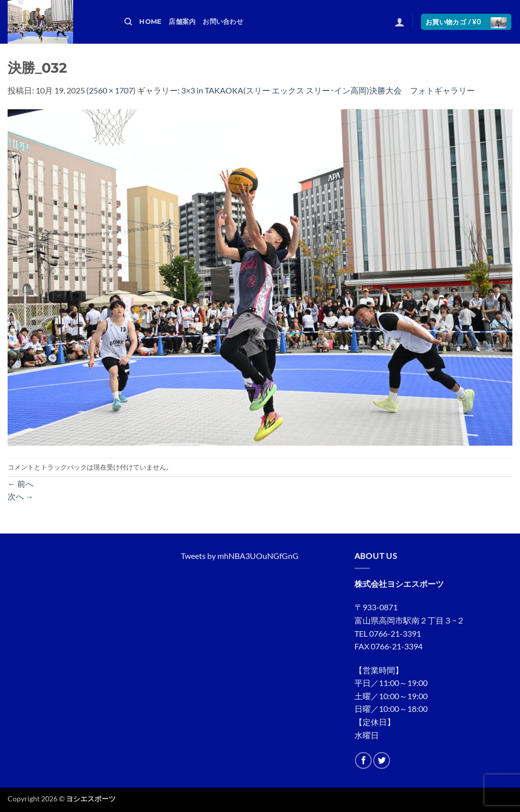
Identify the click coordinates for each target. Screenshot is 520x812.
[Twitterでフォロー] (382, 760)
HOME (150, 22)
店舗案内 (182, 22)
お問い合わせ (223, 22)
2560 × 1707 (111, 90)
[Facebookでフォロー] (363, 760)
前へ (21, 483)
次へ (21, 496)
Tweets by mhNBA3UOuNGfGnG (240, 556)
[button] (400, 22)
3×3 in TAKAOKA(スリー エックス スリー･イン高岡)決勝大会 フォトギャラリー (328, 90)
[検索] (128, 22)
